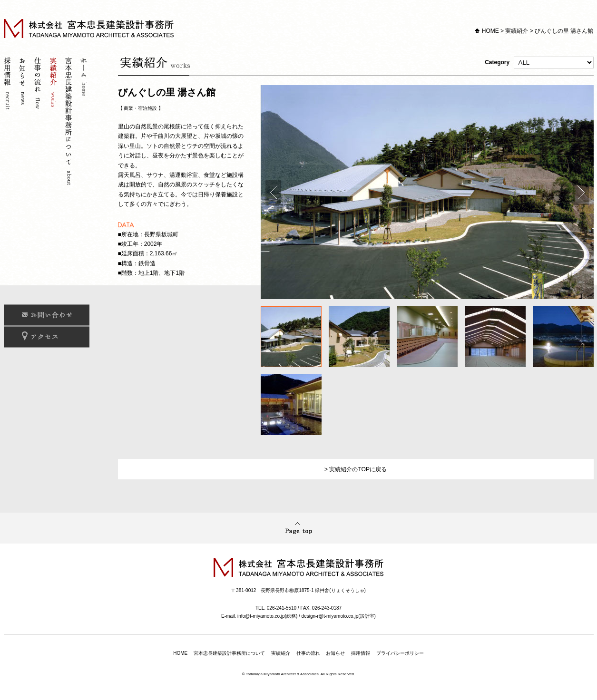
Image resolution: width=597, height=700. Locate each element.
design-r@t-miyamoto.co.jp (330, 616)
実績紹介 (517, 31)
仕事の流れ (39, 122)
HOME (490, 31)
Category (539, 63)
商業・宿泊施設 (140, 108)
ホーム (85, 122)
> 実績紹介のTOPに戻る (356, 469)
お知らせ (24, 122)
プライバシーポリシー (400, 653)
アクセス (47, 337)
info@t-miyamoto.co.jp (261, 616)
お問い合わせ (47, 315)
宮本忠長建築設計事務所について (69, 122)
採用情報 (9, 122)
